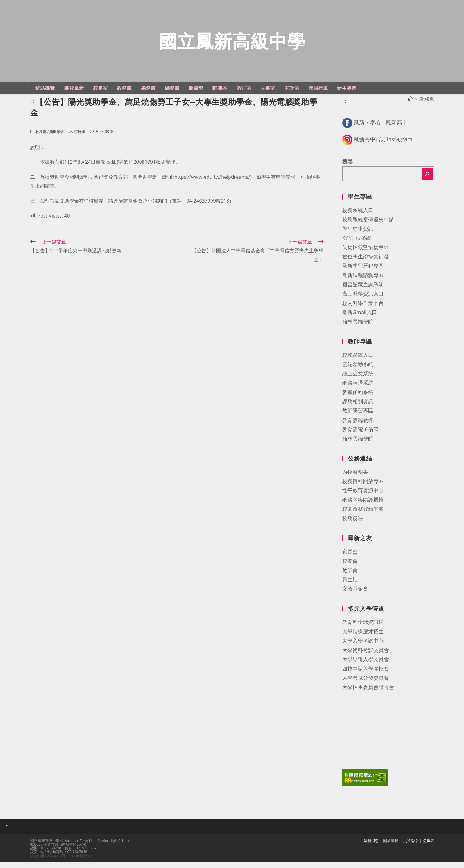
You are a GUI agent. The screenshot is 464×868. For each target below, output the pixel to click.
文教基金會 (355, 596)
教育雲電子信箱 (360, 437)
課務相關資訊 (358, 409)
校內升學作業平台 (363, 310)
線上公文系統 (358, 381)
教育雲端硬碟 (358, 427)
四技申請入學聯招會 (366, 676)
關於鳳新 (391, 847)
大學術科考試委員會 (366, 657)
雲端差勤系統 (358, 372)
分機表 (429, 847)
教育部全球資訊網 (363, 630)
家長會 (350, 559)
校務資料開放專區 (363, 489)
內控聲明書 (355, 479)
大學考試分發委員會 (366, 685)
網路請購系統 (358, 390)
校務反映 (353, 526)
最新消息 (371, 847)
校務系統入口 (358, 217)
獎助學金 (57, 139)
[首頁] (410, 106)
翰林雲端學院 (358, 329)
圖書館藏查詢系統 (363, 292)
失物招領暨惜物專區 (366, 255)
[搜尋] (427, 181)
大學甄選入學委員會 (366, 667)
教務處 (41, 139)
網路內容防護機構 (363, 507)
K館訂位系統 (357, 245)
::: (28, 93)
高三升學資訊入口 (363, 301)
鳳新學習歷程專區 (363, 273)
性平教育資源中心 (363, 498)
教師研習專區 (358, 418)
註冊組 (80, 139)
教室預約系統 (358, 399)
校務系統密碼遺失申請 (368, 227)
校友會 (350, 568)
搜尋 (347, 169)
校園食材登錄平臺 (363, 516)
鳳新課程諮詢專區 (363, 282)
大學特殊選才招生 (363, 639)
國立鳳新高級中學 (232, 44)
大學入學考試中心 (363, 648)
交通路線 (411, 847)
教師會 (350, 578)
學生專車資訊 (358, 236)
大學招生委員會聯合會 (368, 695)
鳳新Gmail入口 (360, 320)
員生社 (350, 587)
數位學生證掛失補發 (366, 264)
